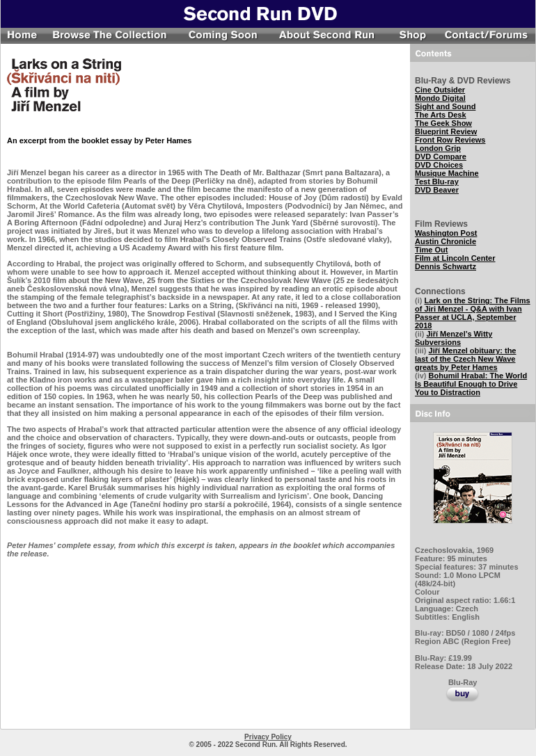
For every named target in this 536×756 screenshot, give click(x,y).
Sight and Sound (445, 106)
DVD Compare (441, 156)
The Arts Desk (441, 115)
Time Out (431, 250)
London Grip (438, 148)
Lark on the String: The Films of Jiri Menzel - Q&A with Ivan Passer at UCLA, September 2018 (473, 313)
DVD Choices (439, 165)
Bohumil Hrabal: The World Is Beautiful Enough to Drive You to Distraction (471, 384)
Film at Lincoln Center (455, 258)
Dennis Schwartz (446, 266)
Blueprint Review (446, 131)
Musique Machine (447, 173)
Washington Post (446, 233)
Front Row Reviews (450, 140)
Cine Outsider (440, 90)
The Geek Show (443, 123)
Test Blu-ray (437, 182)
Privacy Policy (268, 737)
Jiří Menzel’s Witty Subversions (454, 338)
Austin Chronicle (446, 241)
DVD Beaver (437, 190)
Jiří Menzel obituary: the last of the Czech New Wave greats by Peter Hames (465, 359)
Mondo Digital (440, 98)
